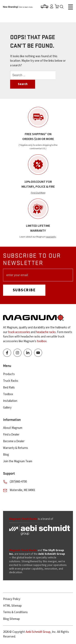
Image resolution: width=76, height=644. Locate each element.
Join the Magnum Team (18, 461)
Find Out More (38, 193)
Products (9, 374)
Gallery (7, 408)
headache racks (46, 332)
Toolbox (8, 394)
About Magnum (13, 428)
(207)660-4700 (18, 482)
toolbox (42, 341)
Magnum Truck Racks (23, 550)
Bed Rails (9, 388)
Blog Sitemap (11, 619)
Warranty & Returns (16, 448)
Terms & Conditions (15, 612)
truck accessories (19, 332)
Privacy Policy (12, 599)
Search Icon (63, 7)
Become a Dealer (14, 441)
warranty (51, 237)
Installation (10, 401)
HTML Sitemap (12, 606)
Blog (6, 455)
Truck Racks (11, 381)
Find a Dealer (11, 435)
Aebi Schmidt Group (38, 632)
